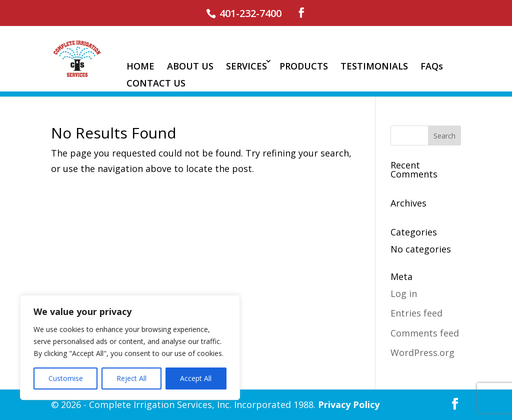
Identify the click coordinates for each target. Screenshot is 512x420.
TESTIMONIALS (374, 66)
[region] (130, 347)
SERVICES (246, 66)
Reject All (131, 378)
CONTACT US (156, 83)
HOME (140, 66)
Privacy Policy (349, 404)
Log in (404, 293)
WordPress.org (422, 352)
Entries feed (416, 313)
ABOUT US (190, 66)
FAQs (432, 66)
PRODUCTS (304, 66)
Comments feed (425, 333)
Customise (66, 378)
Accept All (196, 378)
